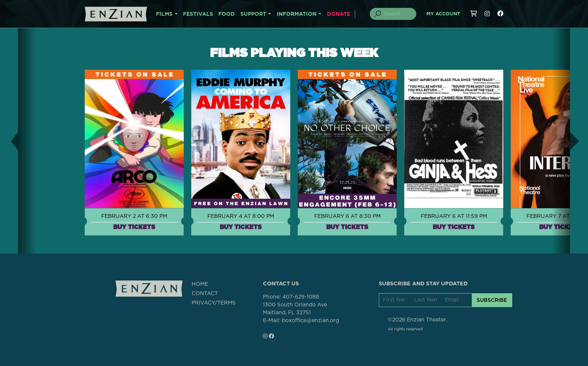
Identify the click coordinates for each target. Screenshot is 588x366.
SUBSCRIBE (492, 300)
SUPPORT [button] (253, 14)
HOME (200, 284)
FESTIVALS (198, 14)
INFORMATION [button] (297, 14)
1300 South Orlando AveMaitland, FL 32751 (295, 309)
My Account (443, 14)
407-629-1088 (301, 297)
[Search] (397, 14)
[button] (9, 141)
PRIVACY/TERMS (214, 303)
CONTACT (205, 294)
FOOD (226, 14)
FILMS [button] (164, 14)
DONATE (339, 14)
